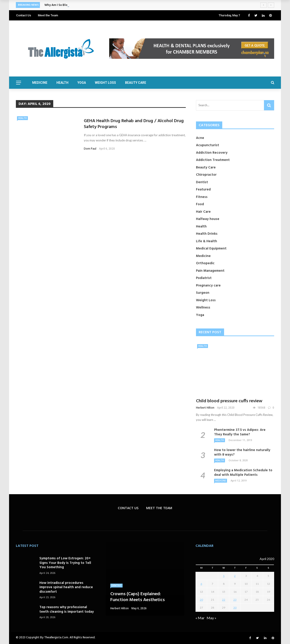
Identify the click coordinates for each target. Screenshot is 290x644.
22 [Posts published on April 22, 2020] (224, 600)
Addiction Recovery (212, 153)
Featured (203, 190)
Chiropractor (206, 175)
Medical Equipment (211, 249)
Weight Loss (105, 83)
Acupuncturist (208, 145)
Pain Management (210, 271)
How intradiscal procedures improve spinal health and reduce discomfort (66, 587)
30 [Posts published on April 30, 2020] (235, 608)
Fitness (202, 197)
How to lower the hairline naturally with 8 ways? (242, 452)
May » (211, 618)
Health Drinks (207, 234)
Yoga (82, 83)
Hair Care (203, 212)
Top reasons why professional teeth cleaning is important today (67, 609)
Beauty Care (136, 83)
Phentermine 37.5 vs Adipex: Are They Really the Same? (240, 432)
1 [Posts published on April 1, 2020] (224, 576)
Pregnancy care (208, 286)
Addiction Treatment (213, 160)
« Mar (200, 618)
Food (200, 204)
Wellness (203, 308)
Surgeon (203, 293)
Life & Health (207, 241)
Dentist (202, 182)
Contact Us (24, 15)
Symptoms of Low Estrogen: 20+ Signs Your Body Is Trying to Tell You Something (65, 563)
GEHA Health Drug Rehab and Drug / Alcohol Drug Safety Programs (134, 124)
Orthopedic (205, 263)
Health (62, 83)
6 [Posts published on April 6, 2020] (201, 584)
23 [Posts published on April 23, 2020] (235, 600)
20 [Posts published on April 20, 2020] (201, 600)
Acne (200, 138)
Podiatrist (204, 278)
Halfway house (208, 219)
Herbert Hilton (205, 408)
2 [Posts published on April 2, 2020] (235, 576)
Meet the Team (48, 15)
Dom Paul (90, 149)
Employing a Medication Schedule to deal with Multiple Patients (243, 473)
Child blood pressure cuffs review (229, 401)
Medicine (40, 83)
